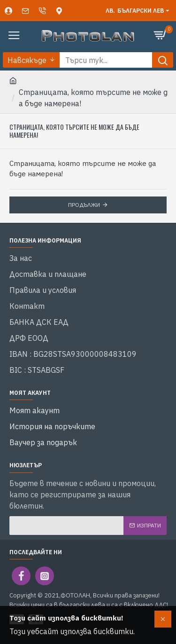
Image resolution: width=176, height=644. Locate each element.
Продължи (84, 205)
